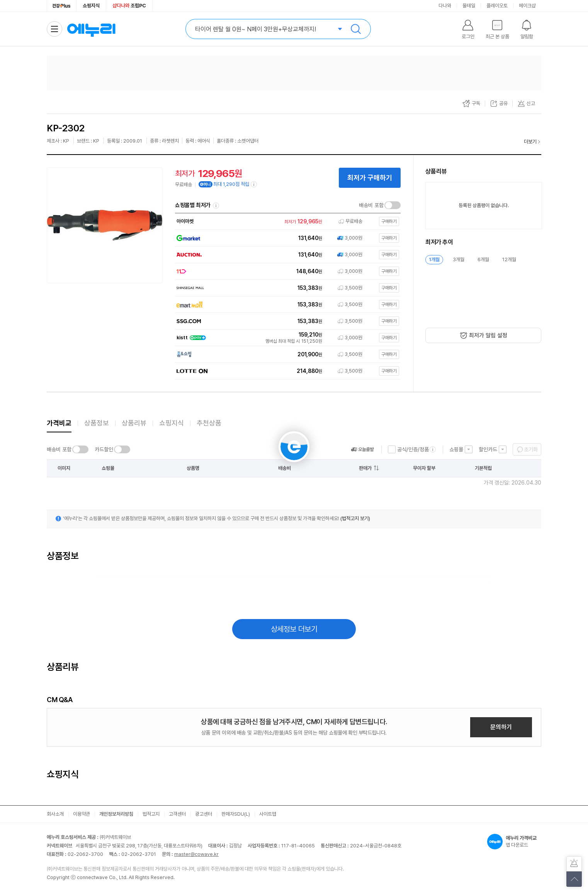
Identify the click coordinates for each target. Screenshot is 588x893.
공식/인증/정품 (413, 449)
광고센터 (204, 814)
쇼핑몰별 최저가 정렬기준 (216, 206)
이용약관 (82, 814)
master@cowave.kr (196, 854)
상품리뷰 (134, 423)
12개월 (509, 259)
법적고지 (151, 814)
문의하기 (501, 727)
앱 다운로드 (514, 842)
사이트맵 (268, 814)
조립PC (129, 6)
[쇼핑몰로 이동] (286, 222)
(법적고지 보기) (355, 518)
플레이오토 (497, 6)
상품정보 (97, 423)
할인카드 (488, 449)
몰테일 (469, 6)
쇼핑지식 (91, 6)
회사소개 (55, 814)
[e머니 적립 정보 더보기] (254, 184)
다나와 (445, 6)
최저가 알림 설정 (488, 335)
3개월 (459, 259)
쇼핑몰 (456, 449)
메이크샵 (527, 6)
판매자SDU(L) (236, 814)
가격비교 (59, 423)
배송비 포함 (371, 205)
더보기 (530, 142)
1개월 (434, 259)
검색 (356, 29)
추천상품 (209, 423)
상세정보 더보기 (294, 629)
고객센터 (177, 814)
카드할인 (104, 449)
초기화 (531, 449)
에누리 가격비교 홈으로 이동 (91, 29)
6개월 (483, 259)
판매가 (365, 468)
